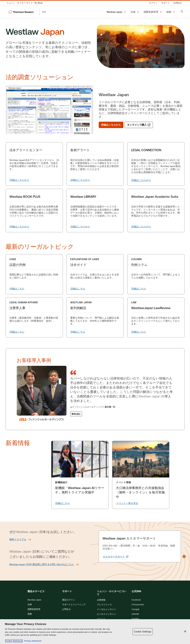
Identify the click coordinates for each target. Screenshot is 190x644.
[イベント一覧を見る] (127, 503)
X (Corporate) (138, 605)
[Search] (182, 11)
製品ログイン (69, 600)
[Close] (185, 631)
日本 (44, 12)
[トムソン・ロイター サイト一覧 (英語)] (26, 3)
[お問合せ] (178, 3)
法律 (30, 605)
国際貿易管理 (34, 609)
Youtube (135, 619)
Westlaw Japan (34, 600)
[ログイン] (153, 3)
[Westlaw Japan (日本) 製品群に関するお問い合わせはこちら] (42, 564)
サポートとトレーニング (74, 605)
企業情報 (101, 600)
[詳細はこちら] (17, 289)
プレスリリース (104, 605)
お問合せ (66, 609)
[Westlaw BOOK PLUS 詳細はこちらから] (19, 227)
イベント (101, 619)
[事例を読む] (76, 414)
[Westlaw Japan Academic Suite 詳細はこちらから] (141, 227)
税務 (30, 614)
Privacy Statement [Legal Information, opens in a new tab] (32, 641)
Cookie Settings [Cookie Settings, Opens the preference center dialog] (143, 632)
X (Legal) (135, 609)
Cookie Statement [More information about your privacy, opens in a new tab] (14, 641)
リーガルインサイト (106, 609)
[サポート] (165, 3)
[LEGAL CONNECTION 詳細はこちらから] (141, 180)
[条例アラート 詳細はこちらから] (80, 180)
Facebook (136, 600)
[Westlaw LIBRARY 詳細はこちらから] (80, 227)
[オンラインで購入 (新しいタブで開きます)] (139, 125)
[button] (117, 12)
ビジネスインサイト (106, 614)
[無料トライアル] (18, 540)
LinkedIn (135, 614)
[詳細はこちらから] (111, 125)
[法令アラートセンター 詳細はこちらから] (19, 180)
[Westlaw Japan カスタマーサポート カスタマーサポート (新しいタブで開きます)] (115, 557)
